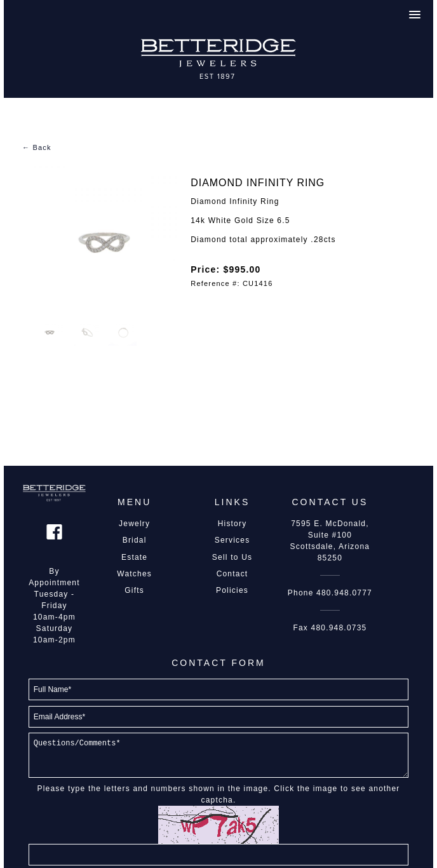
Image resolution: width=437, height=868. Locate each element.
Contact (232, 574)
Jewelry (134, 524)
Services (232, 540)
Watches (134, 574)
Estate (134, 557)
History (232, 524)
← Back (37, 147)
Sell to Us (232, 557)
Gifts (134, 590)
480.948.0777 (344, 593)
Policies (232, 590)
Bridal (135, 540)
